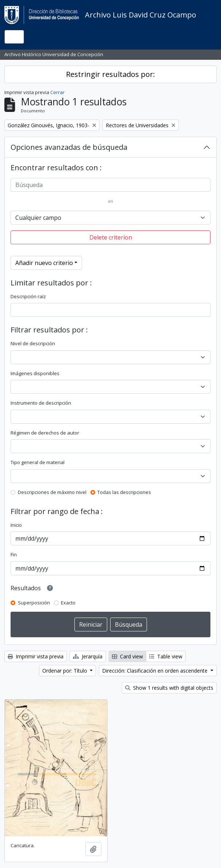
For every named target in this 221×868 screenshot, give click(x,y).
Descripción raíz (28, 296)
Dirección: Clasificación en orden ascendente (156, 671)
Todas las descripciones (124, 492)
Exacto (68, 603)
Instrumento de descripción (41, 403)
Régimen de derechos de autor (45, 433)
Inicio (16, 525)
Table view (166, 656)
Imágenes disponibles (35, 373)
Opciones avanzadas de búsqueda (69, 147)
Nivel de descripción (33, 343)
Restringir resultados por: (110, 74)
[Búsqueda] (110, 185)
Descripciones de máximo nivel (52, 492)
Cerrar (57, 92)
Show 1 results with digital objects (169, 688)
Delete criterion (111, 237)
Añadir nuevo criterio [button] (44, 263)
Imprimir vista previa (36, 656)
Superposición (34, 603)
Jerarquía (88, 656)
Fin (14, 554)
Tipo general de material (38, 462)
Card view (127, 656)
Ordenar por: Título (65, 671)
